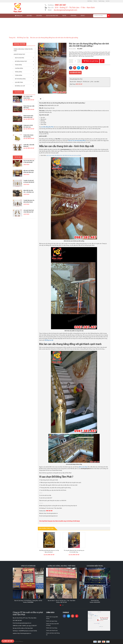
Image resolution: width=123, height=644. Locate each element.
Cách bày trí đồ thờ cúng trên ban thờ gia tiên (29, 212)
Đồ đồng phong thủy (21, 61)
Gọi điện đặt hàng (75, 73)
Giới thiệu (90, 1)
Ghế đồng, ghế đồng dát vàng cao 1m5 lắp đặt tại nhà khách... (49, 551)
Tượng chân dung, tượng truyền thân (23, 50)
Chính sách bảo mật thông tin (53, 634)
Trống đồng (18, 72)
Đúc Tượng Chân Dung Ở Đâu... (28, 97)
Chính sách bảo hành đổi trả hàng (52, 625)
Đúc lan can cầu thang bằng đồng (77, 141)
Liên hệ (108, 1)
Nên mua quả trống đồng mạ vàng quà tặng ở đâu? (29, 172)
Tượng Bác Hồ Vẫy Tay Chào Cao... (28, 126)
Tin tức (95, 1)
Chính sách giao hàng (52, 621)
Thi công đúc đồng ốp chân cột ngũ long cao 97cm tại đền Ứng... (74, 551)
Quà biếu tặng (18, 82)
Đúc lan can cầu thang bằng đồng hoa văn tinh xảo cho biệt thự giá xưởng (54, 38)
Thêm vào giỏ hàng (91, 61)
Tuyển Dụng (101, 1)
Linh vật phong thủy (19, 54)
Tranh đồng (18, 65)
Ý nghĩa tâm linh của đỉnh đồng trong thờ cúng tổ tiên (29, 202)
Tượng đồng (18, 75)
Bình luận (50, 99)
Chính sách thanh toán (52, 631)
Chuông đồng (19, 68)
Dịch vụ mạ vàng (19, 58)
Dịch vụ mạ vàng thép (52, 16)
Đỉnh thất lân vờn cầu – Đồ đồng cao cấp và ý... (29, 192)
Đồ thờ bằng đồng (20, 79)
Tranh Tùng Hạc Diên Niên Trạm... (29, 107)
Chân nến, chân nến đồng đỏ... (29, 146)
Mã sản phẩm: (73, 49)
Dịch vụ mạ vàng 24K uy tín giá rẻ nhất (29, 162)
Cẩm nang (73, 16)
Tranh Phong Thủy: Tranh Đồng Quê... (28, 117)
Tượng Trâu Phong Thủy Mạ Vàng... (28, 136)
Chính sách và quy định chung (52, 618)
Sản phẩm (39, 16)
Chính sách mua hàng (52, 628)
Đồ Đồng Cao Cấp (23, 38)
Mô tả (41, 99)
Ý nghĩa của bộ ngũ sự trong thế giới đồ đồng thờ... (29, 182)
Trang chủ (19, 16)
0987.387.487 (8, 641)
